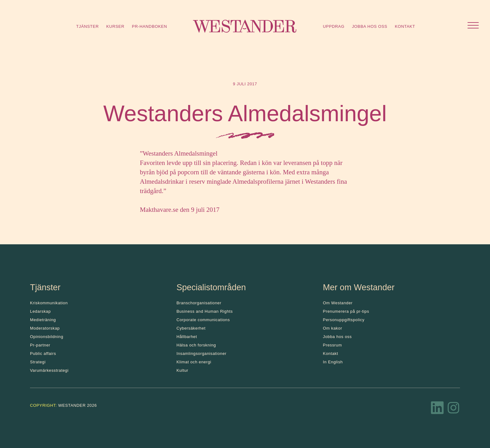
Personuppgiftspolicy (344, 320)
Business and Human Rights (205, 311)
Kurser (115, 26)
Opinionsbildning (47, 337)
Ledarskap (40, 311)
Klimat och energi (194, 362)
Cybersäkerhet (191, 328)
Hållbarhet (187, 337)
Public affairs (43, 353)
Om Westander (338, 303)
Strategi (38, 362)
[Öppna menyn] (473, 26)
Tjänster (87, 26)
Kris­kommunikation (49, 303)
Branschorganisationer (199, 303)
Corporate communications (203, 320)
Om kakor (332, 328)
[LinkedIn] (437, 410)
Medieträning (43, 320)
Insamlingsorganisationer (202, 353)
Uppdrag (334, 26)
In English (333, 362)
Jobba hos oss (370, 26)
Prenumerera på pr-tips (346, 311)
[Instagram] (453, 410)
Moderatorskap (45, 328)
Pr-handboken (150, 26)
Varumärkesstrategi (49, 370)
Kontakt (405, 26)
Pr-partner (40, 345)
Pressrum (332, 345)
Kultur (182, 370)
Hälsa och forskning (196, 345)
